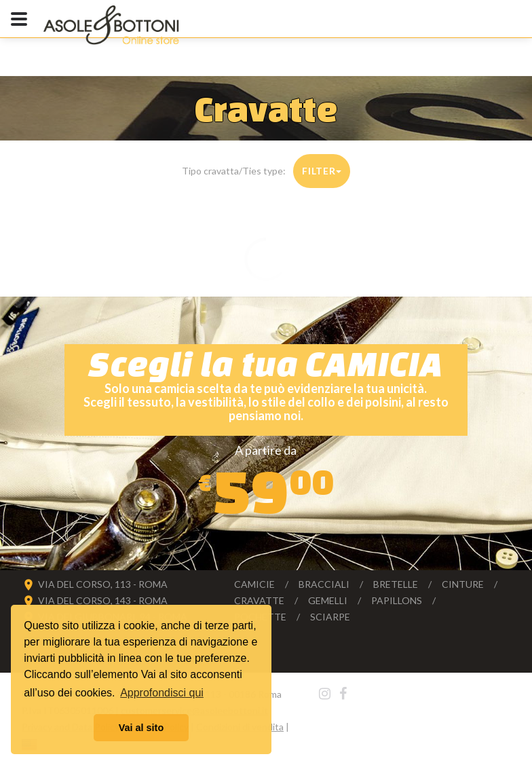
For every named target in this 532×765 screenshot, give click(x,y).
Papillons (397, 600)
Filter (321, 171)
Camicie (254, 584)
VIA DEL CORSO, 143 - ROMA (103, 600)
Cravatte (259, 600)
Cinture (463, 584)
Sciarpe (330, 617)
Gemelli (328, 600)
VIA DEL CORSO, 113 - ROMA (103, 584)
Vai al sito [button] (141, 728)
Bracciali (324, 584)
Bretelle (396, 584)
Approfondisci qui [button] (162, 693)
